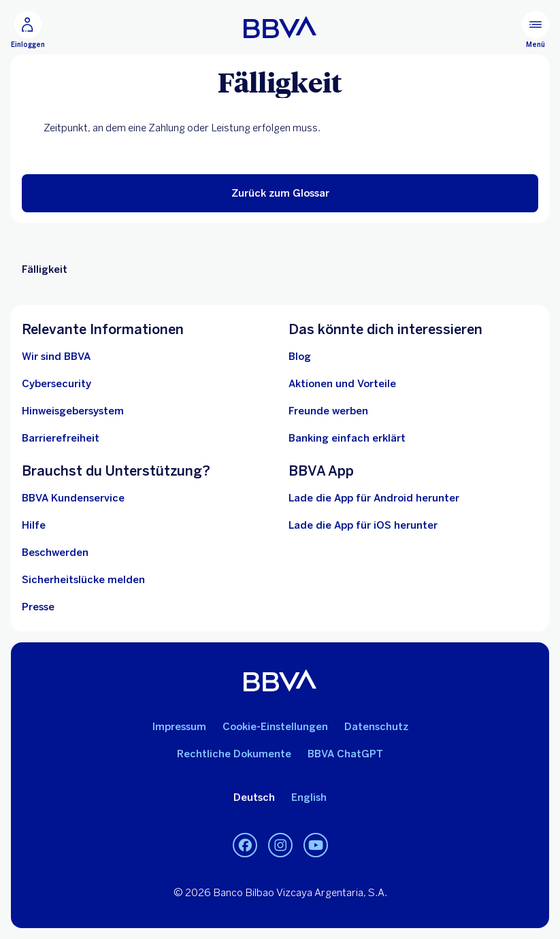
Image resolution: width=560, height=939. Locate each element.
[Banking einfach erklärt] (347, 438)
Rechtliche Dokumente (234, 754)
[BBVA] (280, 27)
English (309, 797)
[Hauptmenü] (536, 30)
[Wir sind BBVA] (56, 357)
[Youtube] (316, 845)
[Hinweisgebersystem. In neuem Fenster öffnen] (73, 411)
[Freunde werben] (328, 411)
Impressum (179, 727)
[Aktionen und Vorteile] (342, 384)
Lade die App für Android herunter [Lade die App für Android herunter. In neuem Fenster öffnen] (374, 498)
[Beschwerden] (55, 553)
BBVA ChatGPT (345, 754)
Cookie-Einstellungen (275, 727)
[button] (280, 193)
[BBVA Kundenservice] (73, 498)
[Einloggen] (28, 30)
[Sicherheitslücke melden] (83, 580)
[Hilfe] (34, 525)
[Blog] (300, 357)
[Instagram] (280, 845)
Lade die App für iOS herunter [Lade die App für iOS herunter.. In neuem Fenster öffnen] (363, 525)
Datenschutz (376, 727)
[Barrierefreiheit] (61, 438)
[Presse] (38, 607)
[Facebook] (245, 845)
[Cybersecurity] (56, 384)
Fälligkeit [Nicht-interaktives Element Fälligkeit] (45, 269)
